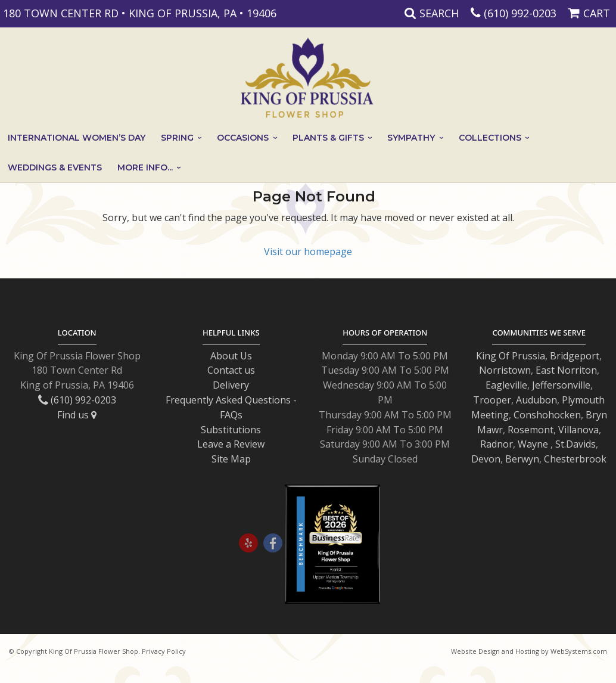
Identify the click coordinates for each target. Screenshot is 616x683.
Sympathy (411, 138)
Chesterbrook (575, 459)
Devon (486, 459)
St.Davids (575, 444)
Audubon (536, 400)
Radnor (497, 444)
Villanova (578, 430)
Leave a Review (231, 444)
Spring (177, 138)
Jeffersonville (561, 385)
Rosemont (531, 430)
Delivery (231, 385)
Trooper (492, 400)
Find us (77, 415)
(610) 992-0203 (520, 13)
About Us (231, 356)
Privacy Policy (164, 651)
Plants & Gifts (328, 138)
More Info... (145, 167)
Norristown (505, 370)
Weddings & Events (55, 167)
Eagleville (506, 385)
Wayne (533, 444)
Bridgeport (575, 356)
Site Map (231, 459)
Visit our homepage (308, 252)
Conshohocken (547, 415)
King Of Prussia (511, 356)
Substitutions (231, 430)
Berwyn (522, 459)
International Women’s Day (77, 138)
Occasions (243, 138)
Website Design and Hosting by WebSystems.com (529, 651)
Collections (490, 138)
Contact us (231, 370)
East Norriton (566, 370)
